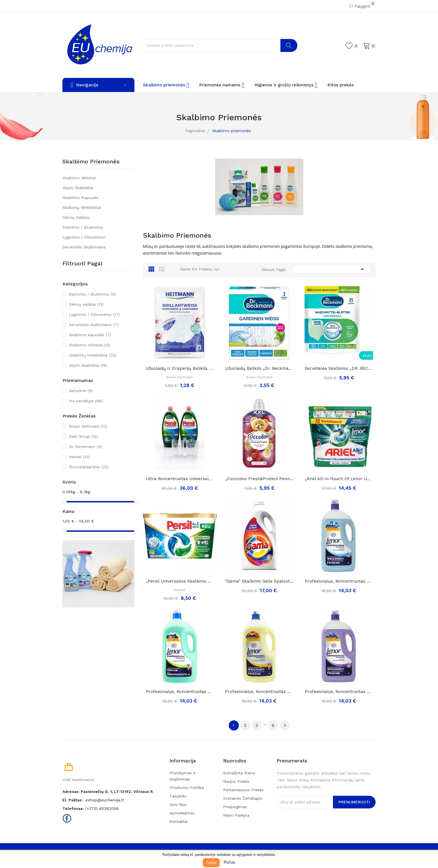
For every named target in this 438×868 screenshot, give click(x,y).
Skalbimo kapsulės (80, 198)
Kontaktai (178, 821)
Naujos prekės (236, 781)
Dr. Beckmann (85, 447)
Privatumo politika (187, 788)
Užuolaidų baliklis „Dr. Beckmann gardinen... (259, 368)
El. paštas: (73, 800)
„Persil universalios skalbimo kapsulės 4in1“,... (180, 581)
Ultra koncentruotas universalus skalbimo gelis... (180, 479)
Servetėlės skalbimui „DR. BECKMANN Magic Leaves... (339, 368)
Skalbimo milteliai (79, 178)
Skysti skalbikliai (78, 188)
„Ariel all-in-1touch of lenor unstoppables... (339, 479)
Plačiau (229, 862)
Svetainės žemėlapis (243, 798)
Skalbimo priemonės (91, 162)
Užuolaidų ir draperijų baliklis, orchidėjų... (180, 368)
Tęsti (285, 725)
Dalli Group (83, 436)
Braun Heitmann (88, 426)
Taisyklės (178, 796)
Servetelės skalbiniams (84, 247)
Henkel (79, 457)
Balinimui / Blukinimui (83, 227)
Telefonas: (73, 808)
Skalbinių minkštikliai (82, 207)
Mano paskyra (236, 815)
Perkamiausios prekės (243, 790)
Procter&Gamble (89, 467)
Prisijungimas (235, 807)
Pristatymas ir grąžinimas (183, 776)
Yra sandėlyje (86, 401)
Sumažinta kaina (239, 773)
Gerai (211, 862)
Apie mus (178, 804)
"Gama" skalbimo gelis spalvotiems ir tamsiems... (259, 581)
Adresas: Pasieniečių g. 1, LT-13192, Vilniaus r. (108, 792)
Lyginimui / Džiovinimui (84, 237)
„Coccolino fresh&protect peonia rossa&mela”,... (259, 479)
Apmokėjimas (182, 813)
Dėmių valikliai (76, 217)
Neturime (81, 391)
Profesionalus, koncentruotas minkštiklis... (339, 581)
